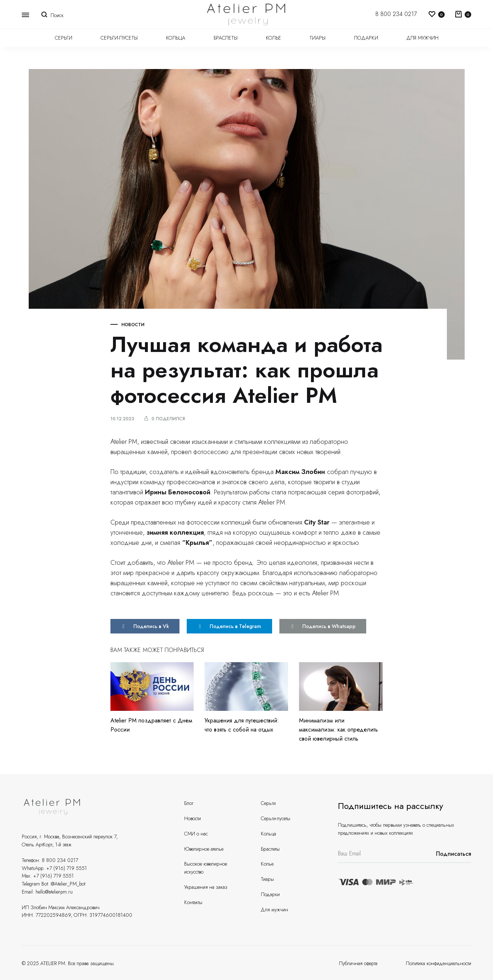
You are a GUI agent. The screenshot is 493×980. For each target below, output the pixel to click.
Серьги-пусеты (119, 38)
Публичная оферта (358, 963)
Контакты (193, 902)
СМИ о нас (196, 834)
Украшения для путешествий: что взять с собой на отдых (242, 725)
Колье (274, 38)
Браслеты (226, 38)
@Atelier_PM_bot (68, 884)
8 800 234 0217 (396, 14)
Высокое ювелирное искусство (206, 868)
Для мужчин (423, 38)
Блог (189, 803)
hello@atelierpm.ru (54, 891)
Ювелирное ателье (204, 849)
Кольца (176, 38)
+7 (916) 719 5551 (66, 868)
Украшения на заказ (206, 887)
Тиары (318, 38)
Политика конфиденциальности (439, 963)
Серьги (64, 38)
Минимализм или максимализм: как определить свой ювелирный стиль (338, 729)
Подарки (366, 38)
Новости (133, 325)
